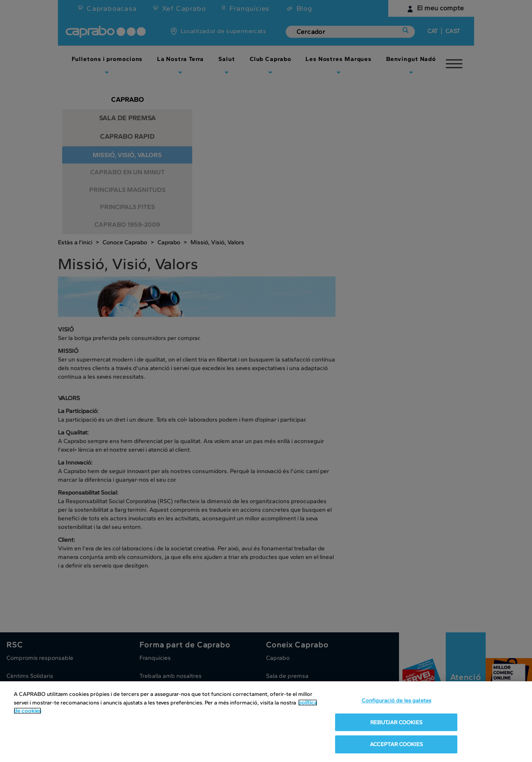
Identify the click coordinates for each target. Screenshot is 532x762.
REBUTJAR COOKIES (396, 722)
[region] (266, 722)
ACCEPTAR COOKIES (396, 744)
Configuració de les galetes (397, 700)
